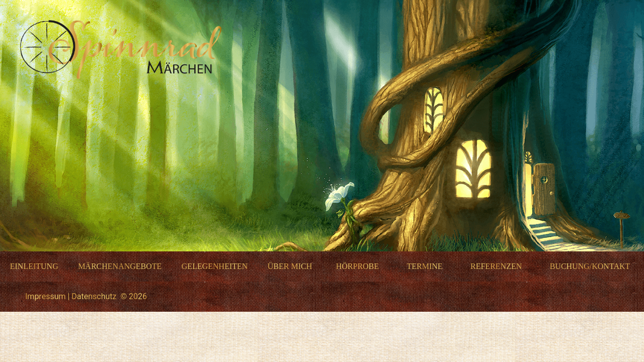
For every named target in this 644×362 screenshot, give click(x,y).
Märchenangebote (120, 266)
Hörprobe (357, 266)
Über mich (290, 266)
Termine (424, 266)
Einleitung (34, 266)
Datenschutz (94, 296)
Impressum (46, 296)
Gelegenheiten (215, 266)
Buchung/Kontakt (590, 266)
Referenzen (496, 266)
